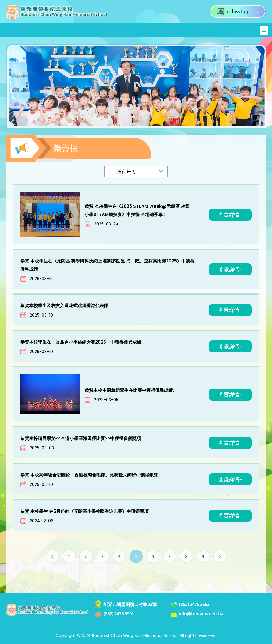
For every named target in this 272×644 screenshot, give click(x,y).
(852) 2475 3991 (119, 614)
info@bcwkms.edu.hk (201, 614)
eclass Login (238, 11)
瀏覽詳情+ (230, 215)
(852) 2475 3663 (194, 604)
